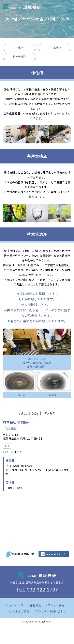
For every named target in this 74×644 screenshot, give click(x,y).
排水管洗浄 (19, 57)
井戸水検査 (55, 48)
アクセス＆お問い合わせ (51, 611)
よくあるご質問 (20, 611)
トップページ (15, 605)
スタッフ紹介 (56, 605)
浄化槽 (19, 48)
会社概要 (36, 605)
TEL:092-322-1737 (37, 590)
